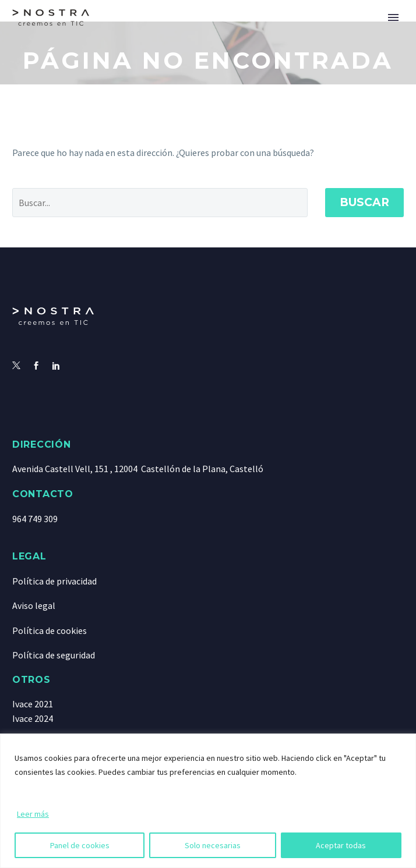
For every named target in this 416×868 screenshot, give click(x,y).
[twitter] (16, 366)
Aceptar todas (341, 845)
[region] (208, 801)
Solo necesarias (213, 845)
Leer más (33, 814)
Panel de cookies (80, 845)
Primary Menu (393, 17)
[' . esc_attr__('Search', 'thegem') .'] (160, 203)
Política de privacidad (54, 581)
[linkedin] (56, 366)
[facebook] (36, 366)
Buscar (364, 202)
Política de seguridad (54, 655)
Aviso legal (34, 605)
